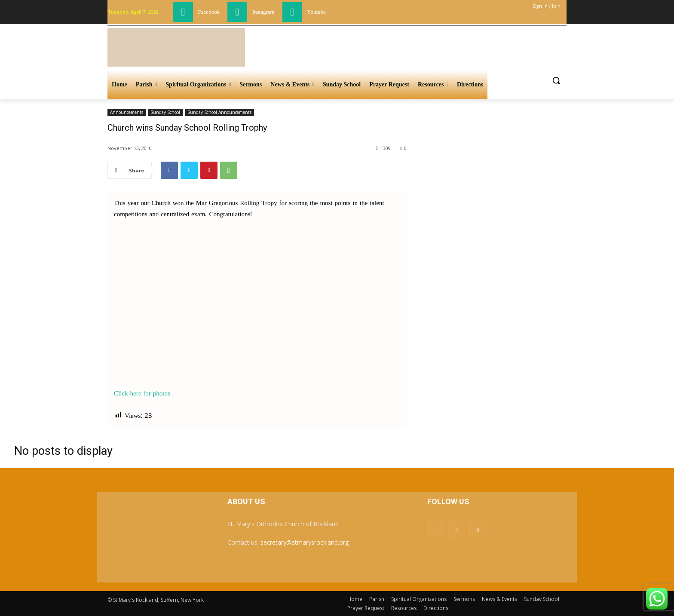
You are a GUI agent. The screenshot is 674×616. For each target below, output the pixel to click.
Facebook (209, 12)
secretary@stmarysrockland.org (305, 542)
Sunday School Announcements (219, 112)
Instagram (263, 12)
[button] (556, 80)
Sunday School (165, 112)
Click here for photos (142, 394)
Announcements (127, 112)
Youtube (316, 12)
